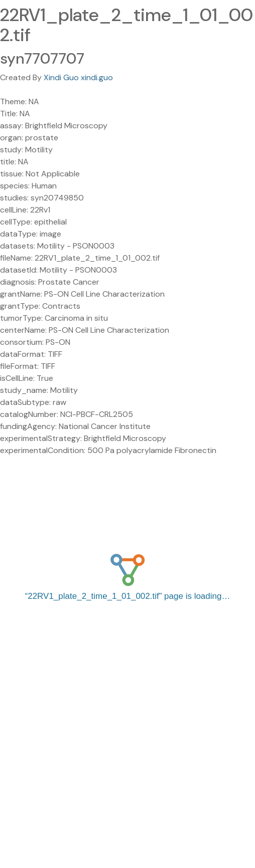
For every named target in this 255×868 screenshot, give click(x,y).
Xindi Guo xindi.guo (78, 77)
